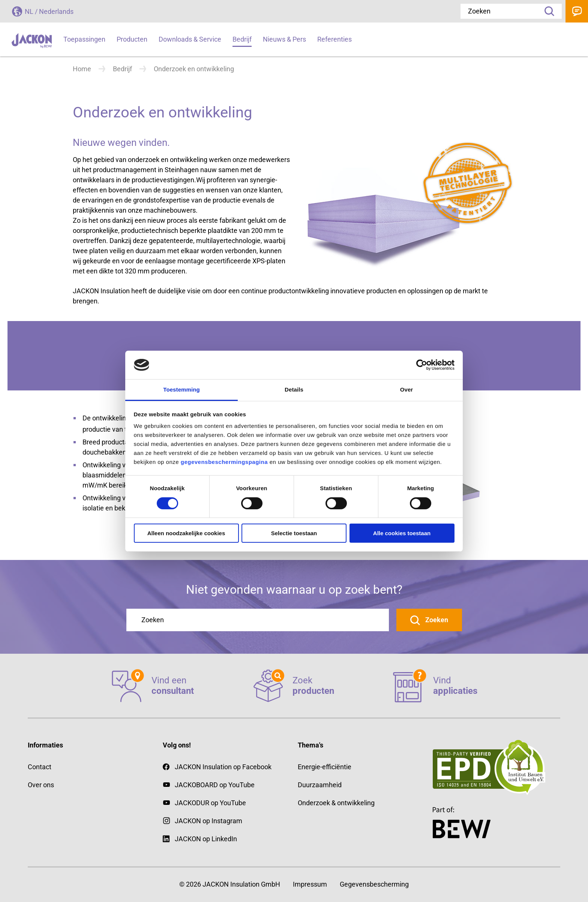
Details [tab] (294, 389)
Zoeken (547, 11)
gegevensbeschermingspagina (224, 462)
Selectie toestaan (294, 533)
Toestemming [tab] (181, 389)
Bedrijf (122, 69)
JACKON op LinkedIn (200, 839)
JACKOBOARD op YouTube (215, 785)
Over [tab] (407, 389)
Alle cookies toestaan (402, 533)
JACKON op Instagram (208, 821)
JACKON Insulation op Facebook (217, 767)
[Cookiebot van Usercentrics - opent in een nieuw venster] (422, 365)
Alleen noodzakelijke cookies (186, 533)
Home (82, 69)
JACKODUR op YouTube (210, 803)
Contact (577, 11)
